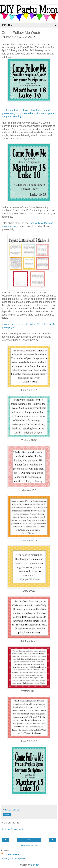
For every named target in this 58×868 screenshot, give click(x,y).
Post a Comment (12, 829)
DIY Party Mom (12, 854)
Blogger (35, 865)
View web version (29, 846)
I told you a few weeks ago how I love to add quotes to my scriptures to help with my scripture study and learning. (28, 113)
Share (7, 814)
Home (29, 840)
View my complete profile (13, 859)
